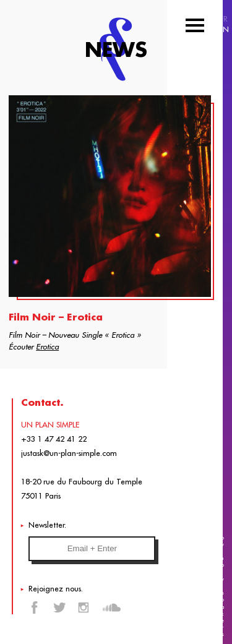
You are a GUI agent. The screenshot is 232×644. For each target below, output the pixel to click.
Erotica (47, 347)
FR (224, 19)
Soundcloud (112, 608)
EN (224, 29)
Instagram (84, 608)
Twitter (59, 608)
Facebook (35, 608)
